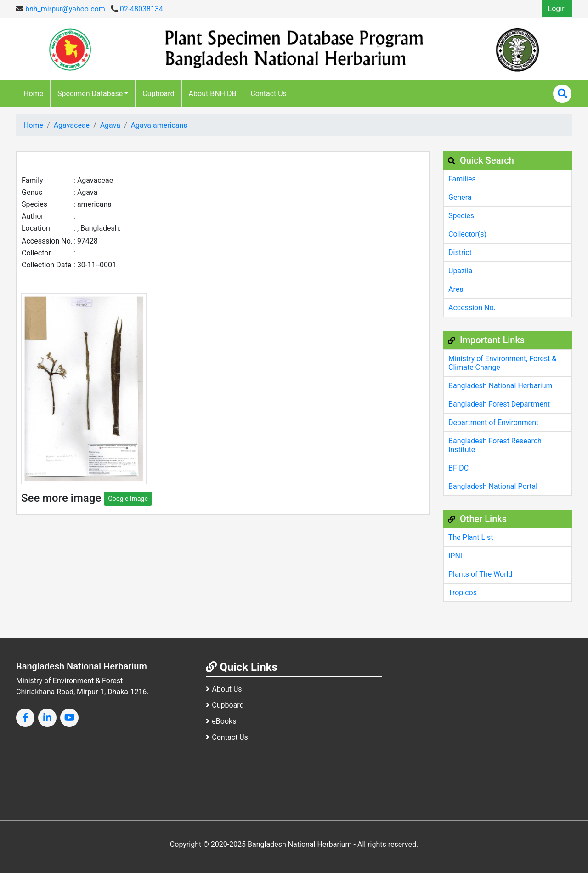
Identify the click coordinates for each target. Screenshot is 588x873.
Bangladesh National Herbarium (500, 386)
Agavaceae (72, 125)
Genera (460, 197)
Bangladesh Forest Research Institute (495, 445)
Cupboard (158, 94)
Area (456, 289)
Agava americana (159, 125)
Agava (110, 125)
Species (461, 216)
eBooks (221, 721)
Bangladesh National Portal (493, 486)
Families (462, 179)
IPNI (455, 556)
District (460, 252)
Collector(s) (467, 234)
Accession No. (472, 308)
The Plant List (471, 537)
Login (557, 9)
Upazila (460, 271)
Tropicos (463, 592)
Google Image (128, 499)
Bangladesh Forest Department (499, 404)
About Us (224, 689)
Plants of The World (481, 574)
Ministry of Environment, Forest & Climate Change (502, 363)
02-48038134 (137, 9)
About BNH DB (213, 94)
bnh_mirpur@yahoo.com (61, 9)
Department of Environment (493, 422)
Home (33, 94)
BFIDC (458, 468)
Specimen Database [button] (90, 94)
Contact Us (269, 94)
